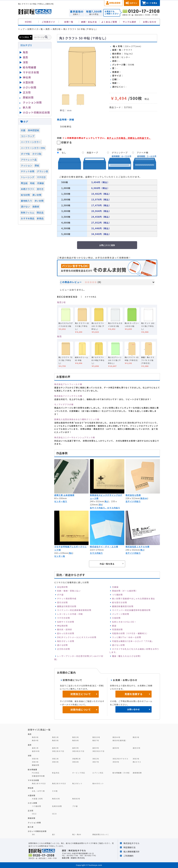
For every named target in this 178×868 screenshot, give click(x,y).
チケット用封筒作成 (67, 599)
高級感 (36, 207)
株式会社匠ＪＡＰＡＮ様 (137, 547)
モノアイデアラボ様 (64, 404)
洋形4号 (35, 762)
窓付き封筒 (62, 602)
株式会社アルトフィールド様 (68, 384)
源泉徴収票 (137, 773)
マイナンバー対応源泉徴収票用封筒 (74, 610)
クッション (26, 165)
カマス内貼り (96, 553)
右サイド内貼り (133, 553)
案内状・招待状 (65, 629)
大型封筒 (116, 618)
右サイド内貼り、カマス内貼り (105, 508)
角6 (71, 553)
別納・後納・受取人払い (69, 591)
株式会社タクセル (131, 843)
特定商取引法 (129, 847)
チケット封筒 (28, 171)
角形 (59, 336)
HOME (28, 22)
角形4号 (35, 740)
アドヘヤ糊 (143, 153)
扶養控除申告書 (38, 776)
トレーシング (28, 177)
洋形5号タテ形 (98, 751)
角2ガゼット (77, 783)
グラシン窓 (42, 171)
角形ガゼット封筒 (66, 641)
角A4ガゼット (98, 783)
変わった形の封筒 (66, 633)
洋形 (26, 62)
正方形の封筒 (63, 649)
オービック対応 (79, 773)
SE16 (54, 814)
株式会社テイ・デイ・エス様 (104, 547)
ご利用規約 (128, 856)
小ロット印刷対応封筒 (36, 112)
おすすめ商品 (28, 218)
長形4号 (96, 748)
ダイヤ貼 (25, 154)
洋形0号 (35, 759)
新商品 (40, 218)
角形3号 (61, 302)
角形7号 (96, 740)
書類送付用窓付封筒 (67, 606)
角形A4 (144, 498)
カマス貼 (37, 154)
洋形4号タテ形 (78, 751)
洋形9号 (116, 762)
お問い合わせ (150, 22)
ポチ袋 (60, 595)
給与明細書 (30, 67)
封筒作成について (81, 710)
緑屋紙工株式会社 (78, 858)
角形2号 (75, 737)
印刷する (67, 142)
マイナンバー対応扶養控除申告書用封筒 (131, 610)
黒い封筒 (37, 195)
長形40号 (36, 751)
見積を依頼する (134, 694)
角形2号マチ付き (59, 783)
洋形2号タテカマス (120, 759)
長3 (53, 834)
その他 (55, 791)
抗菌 (23, 130)
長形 (26, 57)
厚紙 (37, 165)
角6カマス (137, 762)
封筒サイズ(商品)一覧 (39, 730)
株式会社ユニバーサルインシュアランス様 (75, 437)
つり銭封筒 (117, 595)
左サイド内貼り (133, 501)
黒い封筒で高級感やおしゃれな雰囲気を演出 (133, 599)
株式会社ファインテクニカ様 (68, 396)
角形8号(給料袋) (119, 740)
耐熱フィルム (28, 213)
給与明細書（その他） (122, 773)
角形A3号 (56, 799)
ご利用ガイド (49, 22)
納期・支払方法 (89, 22)
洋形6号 (75, 762)
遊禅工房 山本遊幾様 (64, 495)
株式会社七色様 (133, 495)
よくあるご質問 (109, 22)
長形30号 (136, 748)
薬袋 (114, 626)
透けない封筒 (118, 645)
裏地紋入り (26, 201)
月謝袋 (115, 587)
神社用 (27, 77)
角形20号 (96, 737)
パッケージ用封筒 (121, 614)
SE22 (34, 814)
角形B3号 (76, 799)
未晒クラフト (28, 189)
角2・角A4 (77, 834)
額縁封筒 (36, 765)
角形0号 (35, 737)
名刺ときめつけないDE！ (124, 622)
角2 (106, 501)
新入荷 (27, 107)
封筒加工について (81, 694)
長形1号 (35, 748)
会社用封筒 (62, 587)
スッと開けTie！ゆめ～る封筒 (127, 637)
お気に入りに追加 (107, 245)
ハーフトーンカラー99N (33, 148)
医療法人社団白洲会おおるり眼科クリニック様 (77, 419)
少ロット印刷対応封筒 (37, 831)
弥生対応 (56, 773)
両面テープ (92, 153)
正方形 (27, 92)
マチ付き (41, 177)
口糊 (59, 149)
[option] (82, 67)
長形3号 (75, 748)
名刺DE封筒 (57, 806)
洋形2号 (96, 759)
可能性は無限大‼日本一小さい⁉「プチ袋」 (133, 641)
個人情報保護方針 (131, 851)
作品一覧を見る (107, 564)
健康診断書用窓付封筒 (123, 606)
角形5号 (55, 740)
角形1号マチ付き (39, 783)
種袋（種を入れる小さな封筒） (127, 656)
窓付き (40, 189)
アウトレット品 (29, 160)
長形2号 (55, 748)
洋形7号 (96, 762)
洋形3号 (136, 759)
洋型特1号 (76, 759)
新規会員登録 (115, 3)
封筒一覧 (69, 22)
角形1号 (55, 737)
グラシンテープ (120, 153)
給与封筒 (25, 195)
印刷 (59, 138)
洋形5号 (55, 762)
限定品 (40, 213)
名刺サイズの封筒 (66, 622)
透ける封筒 (62, 645)
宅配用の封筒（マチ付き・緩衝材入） (130, 633)
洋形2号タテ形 (58, 751)
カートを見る (152, 3)
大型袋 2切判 (37, 799)
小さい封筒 (30, 87)
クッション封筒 (32, 102)
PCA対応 (36, 773)
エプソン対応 (98, 773)
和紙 (32, 183)
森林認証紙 (33, 130)
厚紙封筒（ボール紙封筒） (125, 591)
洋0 (100, 505)
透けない (25, 207)
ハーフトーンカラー (31, 142)
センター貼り (61, 501)
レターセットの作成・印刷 (70, 614)
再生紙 (24, 183)
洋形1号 (55, 759)
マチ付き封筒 (63, 618)
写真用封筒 (117, 629)
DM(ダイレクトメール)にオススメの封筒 (77, 637)
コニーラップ (28, 136)
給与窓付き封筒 (120, 602)
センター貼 (60, 556)
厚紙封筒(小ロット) (100, 834)
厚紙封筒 (28, 97)
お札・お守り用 (38, 791)
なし (64, 153)
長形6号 (116, 748)
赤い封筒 (39, 201)
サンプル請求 (129, 22)
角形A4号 (116, 737)
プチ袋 (75, 806)
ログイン (133, 3)
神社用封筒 (62, 626)
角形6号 (75, 740)
